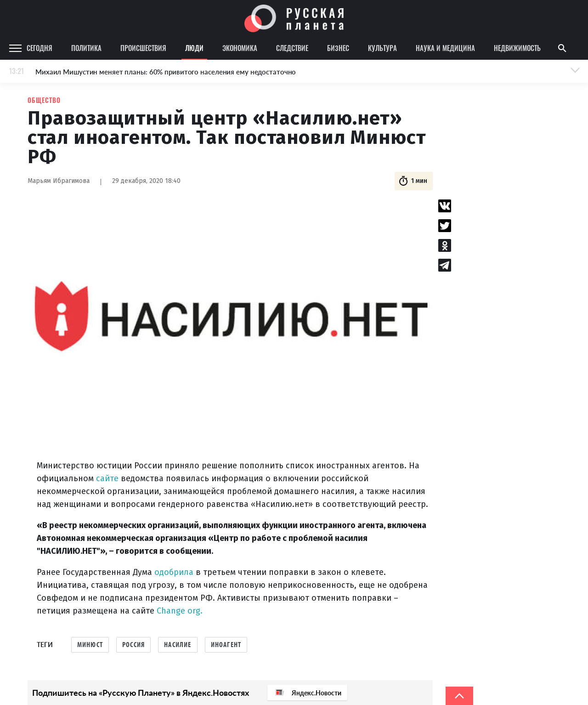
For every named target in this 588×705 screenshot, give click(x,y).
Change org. (180, 611)
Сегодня (40, 48)
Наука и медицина (445, 48)
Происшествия (143, 48)
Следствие (292, 48)
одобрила (174, 572)
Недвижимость (517, 48)
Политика (86, 48)
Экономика (240, 48)
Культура (382, 48)
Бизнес (338, 48)
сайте (107, 478)
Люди (194, 48)
